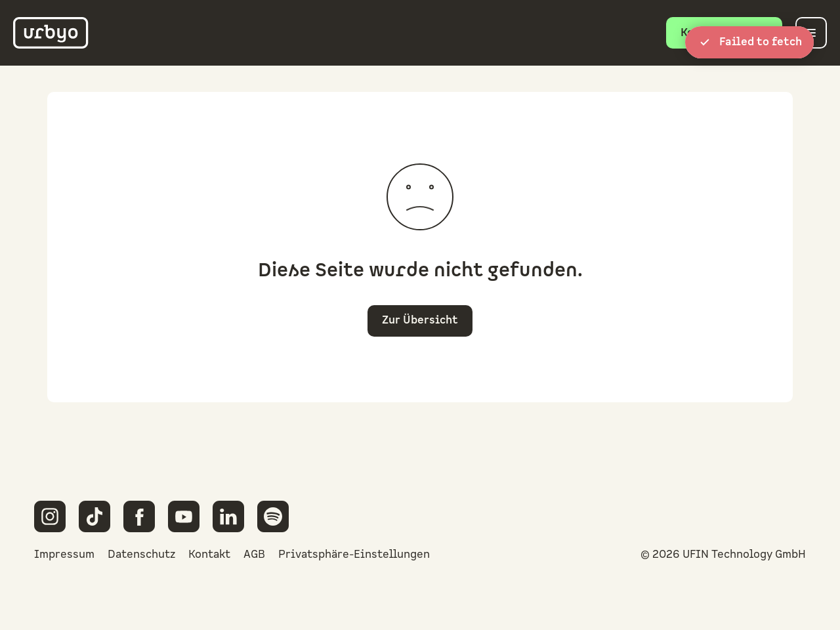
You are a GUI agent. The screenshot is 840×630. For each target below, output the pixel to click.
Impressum (64, 555)
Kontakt (209, 555)
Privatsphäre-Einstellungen (354, 555)
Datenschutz (141, 555)
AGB (254, 555)
